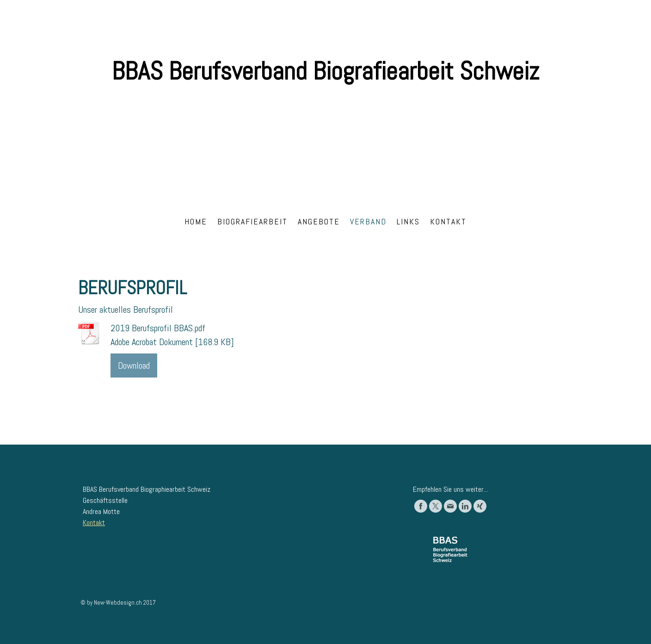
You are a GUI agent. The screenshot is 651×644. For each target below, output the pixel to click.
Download (134, 365)
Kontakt (448, 221)
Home (196, 221)
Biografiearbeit (252, 221)
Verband (368, 221)
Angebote (319, 221)
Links (408, 221)
